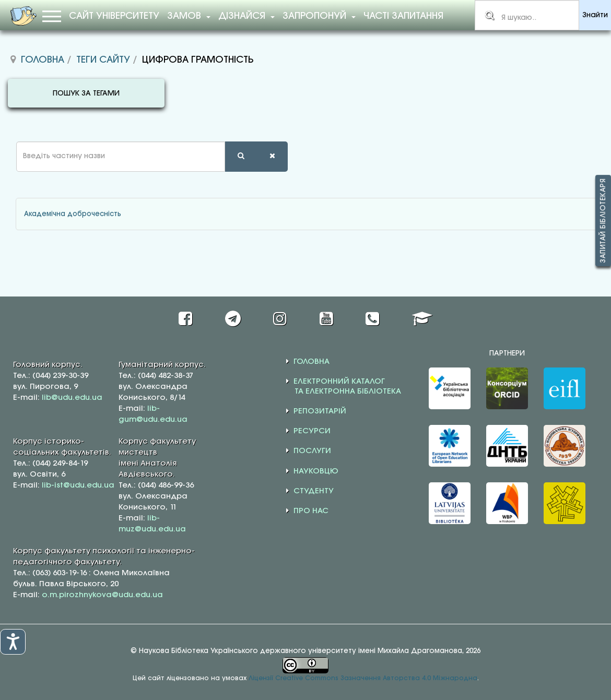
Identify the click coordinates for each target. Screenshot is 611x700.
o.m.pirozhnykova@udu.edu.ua (102, 595)
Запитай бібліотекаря (603, 221)
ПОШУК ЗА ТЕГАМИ (86, 94)
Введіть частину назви (8, 142)
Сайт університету (114, 16)
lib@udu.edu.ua (72, 398)
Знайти (595, 15)
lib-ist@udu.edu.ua (78, 485)
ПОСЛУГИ (312, 451)
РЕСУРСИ (312, 431)
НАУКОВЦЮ (316, 471)
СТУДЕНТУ (314, 491)
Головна (43, 60)
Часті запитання (403, 16)
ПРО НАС (311, 511)
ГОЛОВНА (312, 362)
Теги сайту (103, 60)
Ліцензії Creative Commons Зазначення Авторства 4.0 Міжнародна (363, 678)
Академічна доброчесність (73, 214)
